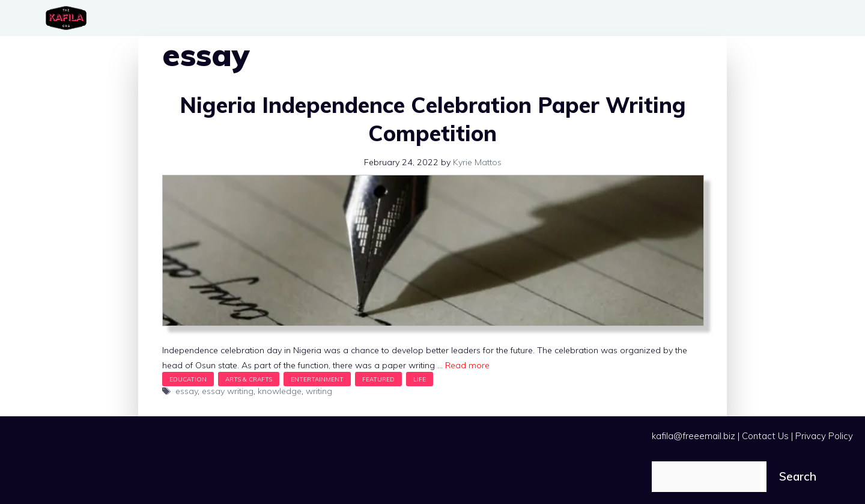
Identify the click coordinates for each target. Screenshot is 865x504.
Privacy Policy (824, 436)
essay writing (228, 391)
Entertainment (317, 379)
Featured (378, 379)
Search (798, 476)
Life (420, 379)
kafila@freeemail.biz (694, 436)
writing (319, 391)
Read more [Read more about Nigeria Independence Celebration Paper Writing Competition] (467, 365)
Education (188, 379)
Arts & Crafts (249, 379)
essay (187, 391)
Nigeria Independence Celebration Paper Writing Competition (433, 119)
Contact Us (765, 436)
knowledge (280, 391)
